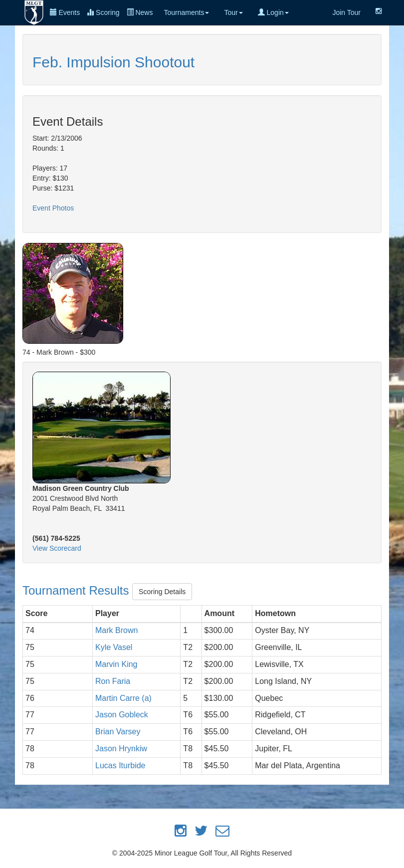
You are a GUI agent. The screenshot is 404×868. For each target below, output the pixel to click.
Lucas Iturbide (120, 765)
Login (273, 12)
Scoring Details (162, 592)
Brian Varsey (118, 732)
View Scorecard (57, 548)
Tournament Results (77, 590)
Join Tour (346, 12)
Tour (233, 12)
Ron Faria (113, 681)
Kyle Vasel (114, 647)
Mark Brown (116, 630)
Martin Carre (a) (123, 698)
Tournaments (186, 12)
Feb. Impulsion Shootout (113, 62)
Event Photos (53, 208)
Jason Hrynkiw (121, 749)
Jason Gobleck (122, 715)
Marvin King (116, 664)
